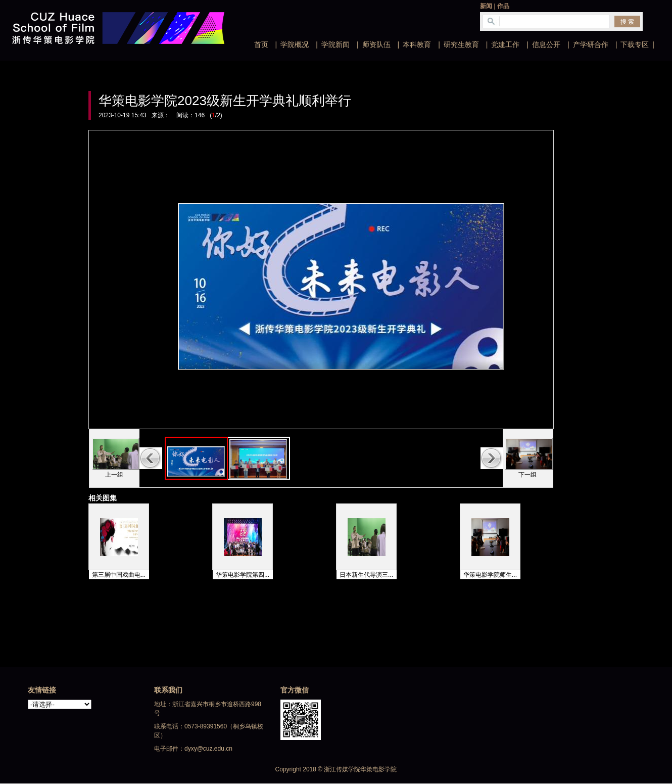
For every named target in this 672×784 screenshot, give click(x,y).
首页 (261, 44)
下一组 (527, 475)
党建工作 (505, 44)
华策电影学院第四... (243, 575)
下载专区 (635, 44)
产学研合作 (591, 44)
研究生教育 (461, 44)
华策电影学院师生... (490, 575)
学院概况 (295, 44)
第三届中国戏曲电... (119, 575)
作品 (503, 6)
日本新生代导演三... (366, 575)
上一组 (114, 475)
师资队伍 (376, 44)
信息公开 (546, 44)
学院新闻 (335, 44)
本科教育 (417, 44)
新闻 (486, 6)
